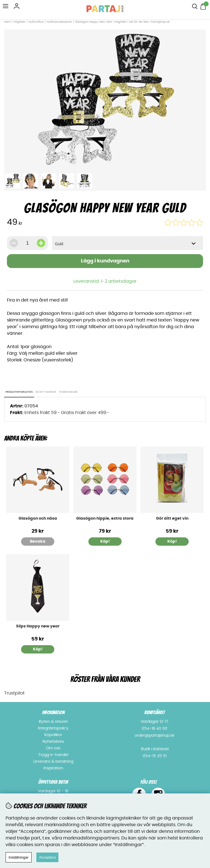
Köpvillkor (53, 735)
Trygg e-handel (53, 755)
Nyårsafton (36, 22)
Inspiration (53, 768)
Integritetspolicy (53, 728)
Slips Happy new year (38, 626)
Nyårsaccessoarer (59, 22)
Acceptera (47, 857)
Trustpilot (14, 693)
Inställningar (19, 857)
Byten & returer (53, 722)
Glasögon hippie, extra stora (105, 519)
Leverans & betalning (53, 762)
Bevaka (38, 542)
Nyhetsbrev (53, 742)
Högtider (20, 22)
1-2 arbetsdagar (119, 281)
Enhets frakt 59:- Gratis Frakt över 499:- (67, 413)
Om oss (53, 748)
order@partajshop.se (155, 736)
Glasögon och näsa (38, 519)
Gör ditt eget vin (172, 519)
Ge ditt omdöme (46, 392)
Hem (7, 22)
